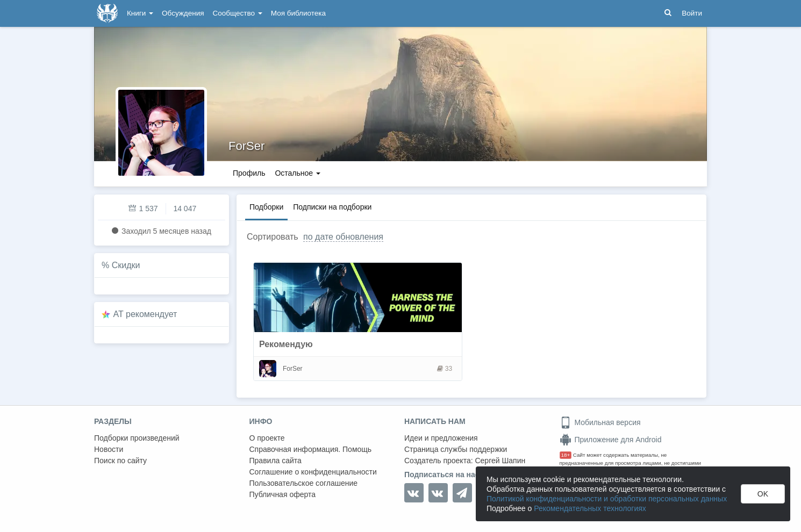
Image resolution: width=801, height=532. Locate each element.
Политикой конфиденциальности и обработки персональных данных (607, 499)
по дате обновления (343, 237)
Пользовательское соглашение (304, 483)
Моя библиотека (298, 13)
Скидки (126, 265)
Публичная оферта (283, 494)
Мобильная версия (600, 422)
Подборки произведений (137, 438)
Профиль (249, 173)
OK (763, 494)
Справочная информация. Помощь (311, 449)
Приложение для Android (611, 440)
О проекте (267, 438)
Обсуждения (183, 13)
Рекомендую (286, 344)
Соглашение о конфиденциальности (313, 472)
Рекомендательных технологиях (590, 508)
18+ (566, 455)
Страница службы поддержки (456, 449)
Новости (109, 449)
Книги (140, 13)
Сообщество (238, 13)
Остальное (298, 173)
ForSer (246, 146)
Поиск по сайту (120, 461)
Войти (692, 13)
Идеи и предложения (441, 438)
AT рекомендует (145, 314)
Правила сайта (276, 461)
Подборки (266, 207)
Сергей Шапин (500, 461)
